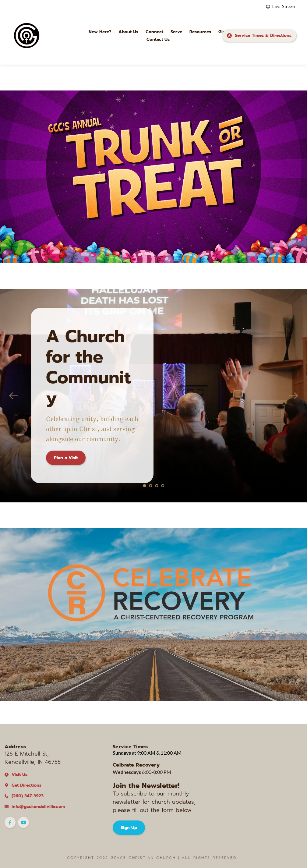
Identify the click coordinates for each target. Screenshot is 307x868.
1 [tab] (144, 486)
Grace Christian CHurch (143, 858)
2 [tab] (150, 486)
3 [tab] (157, 486)
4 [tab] (163, 486)
